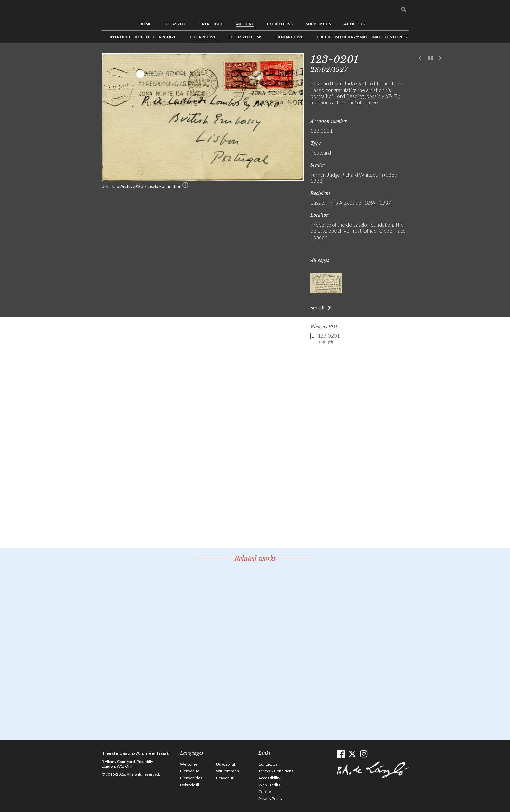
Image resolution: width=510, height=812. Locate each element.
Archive (245, 24)
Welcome (189, 764)
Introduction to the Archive (143, 37)
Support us (318, 24)
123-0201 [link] (329, 339)
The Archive (203, 37)
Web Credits (269, 785)
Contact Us (268, 764)
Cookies (266, 792)
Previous (420, 58)
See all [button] (317, 307)
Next (440, 58)
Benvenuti (225, 778)
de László (175, 24)
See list (430, 58)
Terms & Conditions (276, 771)
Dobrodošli (189, 785)
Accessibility (269, 778)
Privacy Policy (270, 798)
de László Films (246, 37)
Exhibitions (280, 24)
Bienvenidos (191, 778)
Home (145, 24)
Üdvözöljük (226, 764)
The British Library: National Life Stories (362, 37)
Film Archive (289, 37)
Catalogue (211, 24)
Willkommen (227, 771)
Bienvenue (190, 771)
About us (354, 24)
